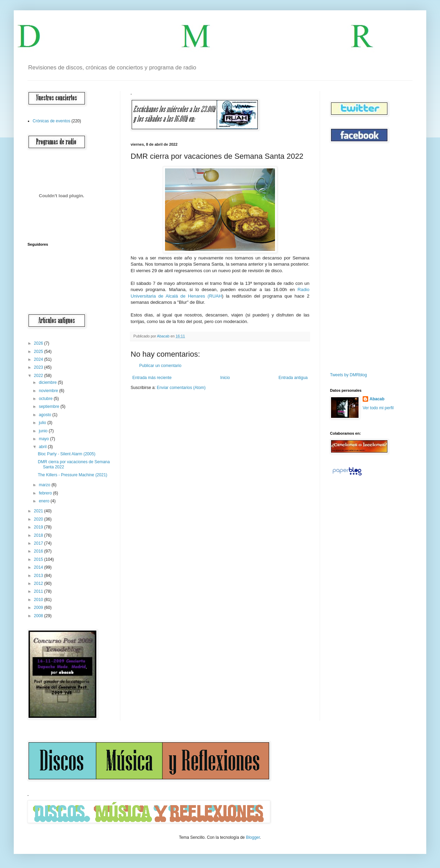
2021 (39, 511)
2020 (39, 519)
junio (44, 431)
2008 (39, 616)
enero (45, 501)
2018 (39, 535)
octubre (46, 399)
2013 (39, 576)
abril (43, 447)
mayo (45, 439)
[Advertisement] (351, 257)
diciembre (48, 382)
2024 (39, 359)
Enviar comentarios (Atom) (181, 388)
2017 (39, 543)
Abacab (377, 399)
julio (43, 423)
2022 (39, 376)
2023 (39, 367)
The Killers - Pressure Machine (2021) (73, 475)
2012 (39, 583)
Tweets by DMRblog (348, 375)
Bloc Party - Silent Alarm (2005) (67, 454)
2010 (39, 600)
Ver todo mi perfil (378, 408)
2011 (39, 591)
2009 (39, 608)
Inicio (225, 378)
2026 (39, 343)
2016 (39, 551)
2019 (39, 527)
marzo (45, 485)
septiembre (50, 407)
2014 (39, 567)
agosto (46, 415)
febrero (46, 493)
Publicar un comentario (160, 366)
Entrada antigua (293, 378)
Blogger (253, 837)
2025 (39, 352)
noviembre (49, 391)
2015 (39, 559)
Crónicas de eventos (51, 121)
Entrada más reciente (152, 378)
